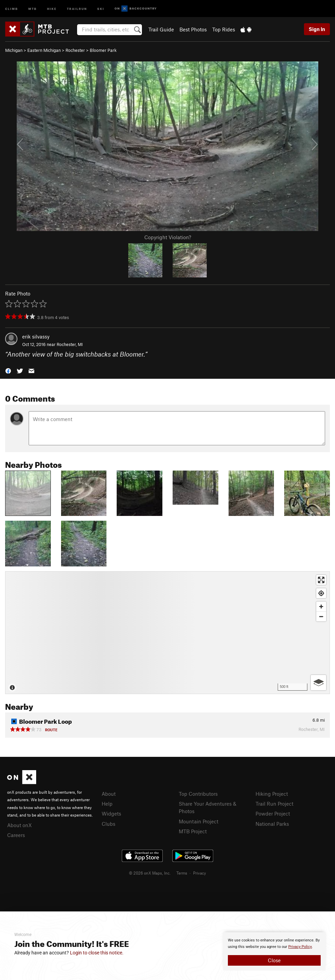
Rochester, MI (70, 344)
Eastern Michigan (44, 50)
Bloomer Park (103, 50)
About (109, 794)
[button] (8, 370)
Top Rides (224, 29)
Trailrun (77, 8)
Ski (101, 8)
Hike (52, 8)
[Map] (167, 633)
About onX (19, 825)
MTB (33, 8)
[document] (274, 951)
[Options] (318, 683)
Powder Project (273, 813)
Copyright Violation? (168, 237)
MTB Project (193, 831)
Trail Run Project (274, 804)
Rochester (75, 50)
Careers (16, 835)
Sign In (317, 29)
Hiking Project (272, 794)
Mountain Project (199, 821)
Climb (12, 8)
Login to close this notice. (97, 953)
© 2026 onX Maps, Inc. (150, 873)
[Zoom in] (321, 607)
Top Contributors (198, 794)
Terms (182, 873)
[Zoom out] (321, 616)
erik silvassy (36, 336)
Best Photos (193, 29)
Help (107, 804)
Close (274, 960)
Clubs (108, 824)
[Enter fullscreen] (321, 580)
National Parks (272, 824)
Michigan (14, 50)
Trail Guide (161, 29)
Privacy (200, 873)
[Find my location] (321, 593)
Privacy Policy (300, 947)
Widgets (111, 813)
